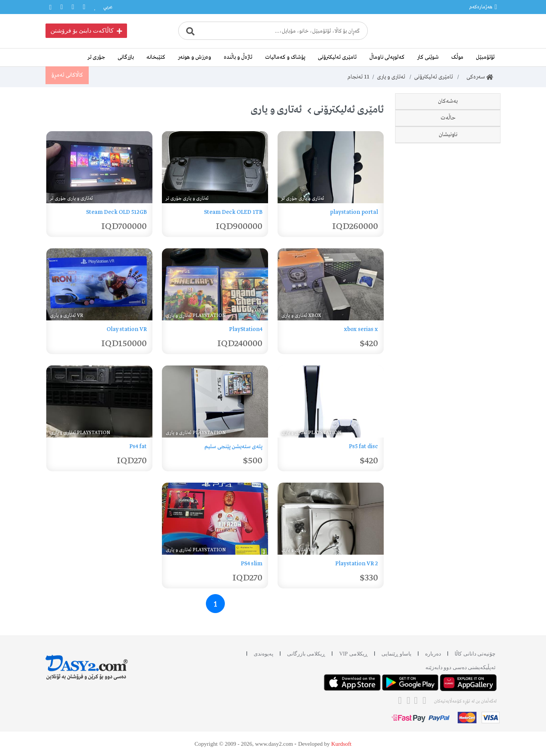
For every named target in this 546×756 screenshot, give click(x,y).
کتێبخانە (156, 57)
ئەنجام (358, 77)
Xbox (486, 160)
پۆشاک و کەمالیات (285, 57)
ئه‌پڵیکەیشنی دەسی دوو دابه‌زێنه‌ (461, 667)
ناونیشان (448, 317)
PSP (488, 143)
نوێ (475, 259)
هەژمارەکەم (483, 7)
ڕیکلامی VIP (353, 654)
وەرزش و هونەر (195, 57)
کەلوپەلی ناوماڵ (387, 57)
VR (489, 211)
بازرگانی (126, 57)
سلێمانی (470, 341)
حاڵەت (448, 235)
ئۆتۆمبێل (485, 57)
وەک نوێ (469, 293)
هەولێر (472, 358)
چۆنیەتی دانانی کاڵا (475, 654)
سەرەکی (477, 77)
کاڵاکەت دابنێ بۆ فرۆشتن (86, 31)
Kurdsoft (341, 744)
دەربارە (433, 654)
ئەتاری (486, 177)
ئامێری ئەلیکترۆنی (337, 57)
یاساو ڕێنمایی (397, 654)
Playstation (477, 125)
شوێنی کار (428, 57)
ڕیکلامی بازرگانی (306, 654)
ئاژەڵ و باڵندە (238, 57)
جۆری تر (96, 57)
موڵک (457, 57)
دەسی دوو (467, 276)
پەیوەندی (264, 654)
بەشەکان (448, 101)
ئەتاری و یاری (391, 77)
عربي (108, 7)
